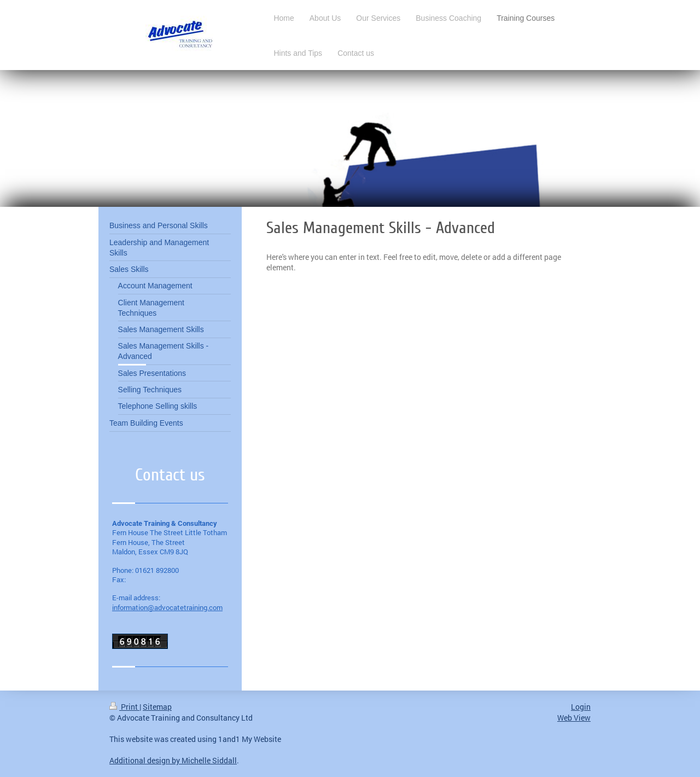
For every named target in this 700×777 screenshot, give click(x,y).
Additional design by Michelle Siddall (173, 760)
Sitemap (157, 707)
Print (124, 707)
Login (581, 707)
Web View (574, 718)
